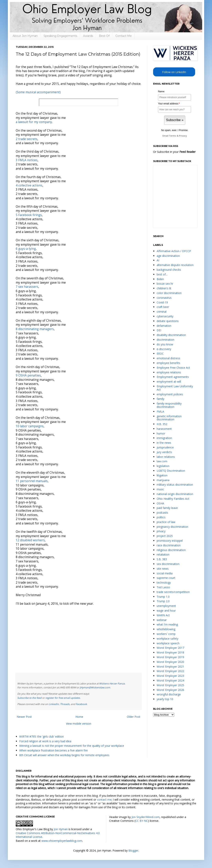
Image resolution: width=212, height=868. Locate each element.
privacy (161, 531)
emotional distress (168, 358)
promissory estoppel (170, 541)
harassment (164, 429)
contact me (104, 800)
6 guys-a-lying (26, 249)
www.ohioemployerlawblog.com (62, 841)
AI (158, 260)
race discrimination (169, 545)
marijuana (163, 480)
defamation (164, 326)
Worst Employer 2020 (170, 662)
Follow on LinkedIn (174, 72)
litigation (162, 475)
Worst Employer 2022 (170, 671)
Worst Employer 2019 (170, 657)
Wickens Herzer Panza (112, 684)
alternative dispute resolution (175, 265)
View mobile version (79, 724)
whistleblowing (166, 629)
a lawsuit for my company (34, 122)
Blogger (133, 850)
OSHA (160, 503)
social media (165, 573)
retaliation (163, 554)
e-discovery (164, 349)
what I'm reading (167, 624)
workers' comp (166, 634)
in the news (164, 443)
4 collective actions (29, 185)
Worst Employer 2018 (170, 652)
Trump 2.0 (163, 601)
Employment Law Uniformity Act (175, 388)
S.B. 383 (162, 559)
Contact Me (124, 36)
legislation (163, 466)
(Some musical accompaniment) (38, 92)
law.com (162, 461)
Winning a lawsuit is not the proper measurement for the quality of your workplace (72, 746)
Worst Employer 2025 (170, 685)
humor (161, 433)
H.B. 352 (162, 424)
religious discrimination (171, 550)
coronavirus (164, 298)
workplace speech (168, 643)
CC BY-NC (142, 821)
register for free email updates (63, 698)
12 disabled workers (30, 540)
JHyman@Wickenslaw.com (95, 687)
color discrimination (169, 293)
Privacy (183, 136)
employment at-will (169, 382)
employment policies (170, 394)
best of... (162, 274)
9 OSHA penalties (28, 375)
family (160, 399)
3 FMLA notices (27, 160)
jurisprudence (165, 447)
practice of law (166, 522)
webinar (162, 620)
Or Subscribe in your (174, 152)
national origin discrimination (175, 494)
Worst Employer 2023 (170, 676)
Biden (160, 279)
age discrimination (168, 256)
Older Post (134, 717)
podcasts (162, 513)
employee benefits (168, 363)
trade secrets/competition (173, 592)
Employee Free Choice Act (173, 368)
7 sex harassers (27, 287)
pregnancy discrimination (172, 527)
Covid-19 (162, 302)
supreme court (166, 578)
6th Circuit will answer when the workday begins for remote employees (64, 755)
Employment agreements (173, 377)
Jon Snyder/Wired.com (146, 817)
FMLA (160, 411)
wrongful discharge (169, 694)
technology (164, 582)
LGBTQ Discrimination (171, 471)
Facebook (81, 704)
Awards (88, 36)
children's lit (164, 288)
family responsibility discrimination (169, 405)
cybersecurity (165, 316)
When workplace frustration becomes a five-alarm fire (53, 750)
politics (161, 517)
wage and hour (166, 610)
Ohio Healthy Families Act (173, 499)
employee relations (169, 372)
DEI (159, 330)
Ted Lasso (163, 587)
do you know (165, 344)
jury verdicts (164, 452)
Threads (65, 704)
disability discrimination (171, 335)
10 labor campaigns (30, 426)
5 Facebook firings (29, 215)
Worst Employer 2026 (170, 690)
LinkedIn (54, 704)
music (160, 489)
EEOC (160, 353)
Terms (173, 136)
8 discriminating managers (35, 329)
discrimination (165, 340)
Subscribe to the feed (29, 698)
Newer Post (24, 717)
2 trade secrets (26, 139)
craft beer (163, 307)
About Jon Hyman (25, 36)
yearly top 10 (165, 699)
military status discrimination (175, 485)
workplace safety (167, 639)
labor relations (166, 457)
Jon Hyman (61, 829)
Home (79, 717)
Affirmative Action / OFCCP (174, 251)
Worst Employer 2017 (170, 648)
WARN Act (163, 615)
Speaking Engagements (60, 36)
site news (163, 569)
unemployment (166, 606)
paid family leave (167, 508)
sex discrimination (168, 564)
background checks (169, 270)
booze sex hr (165, 284)
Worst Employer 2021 (170, 667)
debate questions (168, 321)
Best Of (104, 36)
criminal (162, 312)
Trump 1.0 (163, 597)
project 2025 (165, 536)
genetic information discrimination (169, 418)
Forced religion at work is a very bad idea (45, 741)
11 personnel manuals (32, 481)
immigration (164, 438)
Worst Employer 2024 (170, 680)
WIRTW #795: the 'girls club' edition (42, 736)
